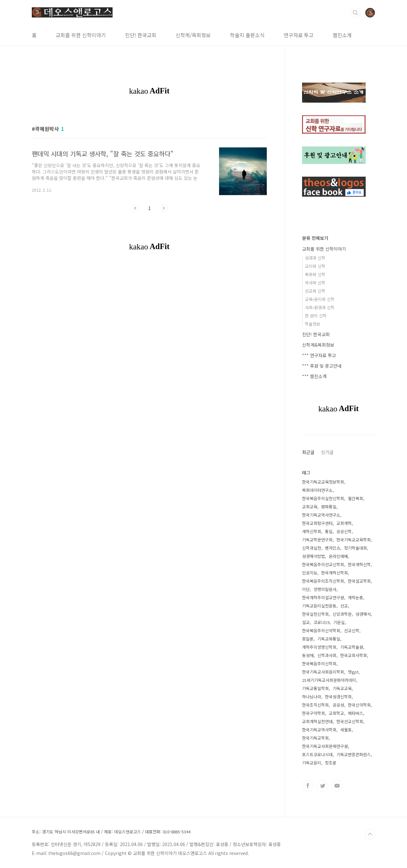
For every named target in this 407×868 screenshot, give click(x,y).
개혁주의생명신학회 (319, 647)
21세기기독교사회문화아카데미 (329, 680)
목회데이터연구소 (317, 490)
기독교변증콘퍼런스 (354, 754)
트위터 (322, 786)
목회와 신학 (315, 274)
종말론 (308, 639)
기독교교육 (342, 688)
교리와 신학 (315, 266)
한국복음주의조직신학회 (323, 581)
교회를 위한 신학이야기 (81, 35)
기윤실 (339, 622)
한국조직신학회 (315, 705)
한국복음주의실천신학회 (323, 498)
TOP (370, 834)
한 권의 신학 (316, 316)
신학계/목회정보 (193, 35)
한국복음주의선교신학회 (323, 564)
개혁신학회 (312, 531)
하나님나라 (312, 697)
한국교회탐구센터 (317, 523)
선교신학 (352, 631)
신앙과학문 (342, 614)
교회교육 (310, 507)
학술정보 (313, 324)
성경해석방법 (314, 556)
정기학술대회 (355, 548)
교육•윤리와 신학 (320, 299)
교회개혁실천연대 (317, 721)
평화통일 (329, 507)
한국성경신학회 (338, 697)
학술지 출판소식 (247, 35)
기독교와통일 (329, 639)
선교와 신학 (315, 291)
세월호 (346, 730)
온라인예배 (338, 556)
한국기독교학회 (315, 738)
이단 (306, 589)
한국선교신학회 (350, 721)
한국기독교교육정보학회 (323, 482)
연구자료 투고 (299, 35)
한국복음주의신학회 (319, 664)
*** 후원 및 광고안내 (322, 366)
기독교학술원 (352, 647)
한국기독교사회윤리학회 (323, 672)
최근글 (308, 452)
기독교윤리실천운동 (319, 606)
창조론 (331, 763)
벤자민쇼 (333, 548)
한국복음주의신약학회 (321, 631)
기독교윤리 (312, 763)
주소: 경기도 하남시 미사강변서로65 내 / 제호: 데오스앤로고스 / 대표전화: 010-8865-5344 (111, 832)
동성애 (308, 655)
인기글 (327, 452)
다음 (163, 208)
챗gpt (353, 672)
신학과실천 (312, 548)
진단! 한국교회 (141, 35)
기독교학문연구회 (317, 540)
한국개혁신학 (359, 564)
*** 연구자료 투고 (319, 355)
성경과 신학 (315, 258)
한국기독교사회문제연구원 (325, 746)
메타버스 (355, 713)
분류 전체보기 (315, 238)
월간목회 (355, 498)
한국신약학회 (359, 705)
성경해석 (363, 614)
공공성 (338, 705)
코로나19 (321, 622)
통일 (329, 531)
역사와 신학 (315, 283)
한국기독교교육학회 (354, 540)
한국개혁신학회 (335, 573)
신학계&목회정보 (318, 345)
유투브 (337, 786)
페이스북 (308, 786)
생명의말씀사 (325, 589)
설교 (306, 622)
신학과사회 (327, 655)
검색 (355, 13)
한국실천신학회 (315, 614)
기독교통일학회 (315, 688)
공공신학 (344, 531)
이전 (135, 208)
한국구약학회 (314, 713)
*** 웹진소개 (314, 376)
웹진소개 (342, 35)
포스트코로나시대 (317, 754)
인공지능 (310, 573)
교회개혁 (344, 523)
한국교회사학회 (354, 655)
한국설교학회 (359, 581)
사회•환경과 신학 (320, 307)
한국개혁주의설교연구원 (323, 597)
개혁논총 (355, 597)
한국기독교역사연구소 (321, 515)
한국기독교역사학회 (319, 730)
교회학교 (336, 713)
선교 (344, 606)
